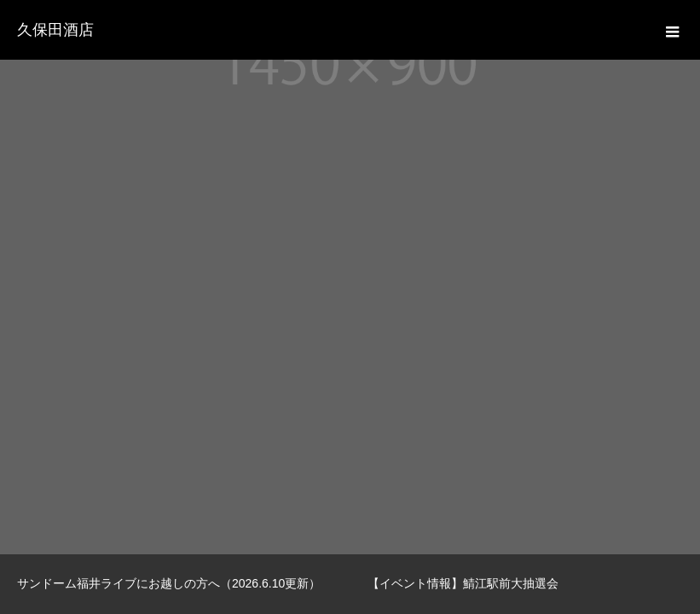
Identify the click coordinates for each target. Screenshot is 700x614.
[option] (175, 584)
